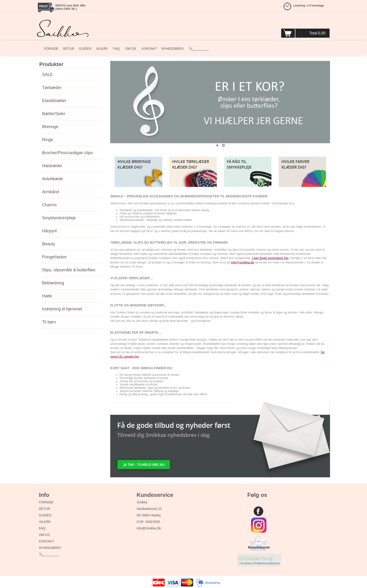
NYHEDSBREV (173, 49)
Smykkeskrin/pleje (59, 218)
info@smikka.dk (149, 528)
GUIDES (85, 49)
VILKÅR (102, 49)
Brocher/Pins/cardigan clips (67, 153)
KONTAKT (149, 49)
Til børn (49, 322)
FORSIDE (51, 49)
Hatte (47, 296)
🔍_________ (199, 49)
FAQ (116, 49)
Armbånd (51, 192)
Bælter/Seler (54, 114)
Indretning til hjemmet (62, 309)
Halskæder (52, 166)
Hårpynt (49, 231)
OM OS (130, 49)
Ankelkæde (53, 179)
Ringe (48, 140)
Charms (49, 205)
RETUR (69, 49)
